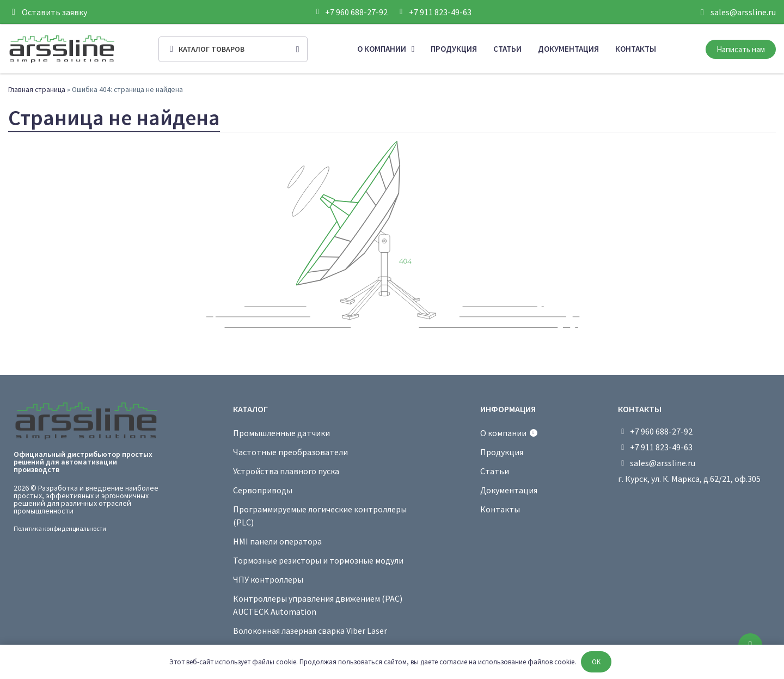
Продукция (454, 49)
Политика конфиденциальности (60, 528)
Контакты (636, 49)
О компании (386, 49)
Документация (568, 49)
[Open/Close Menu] (233, 49)
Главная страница (37, 90)
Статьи (507, 49)
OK (596, 662)
